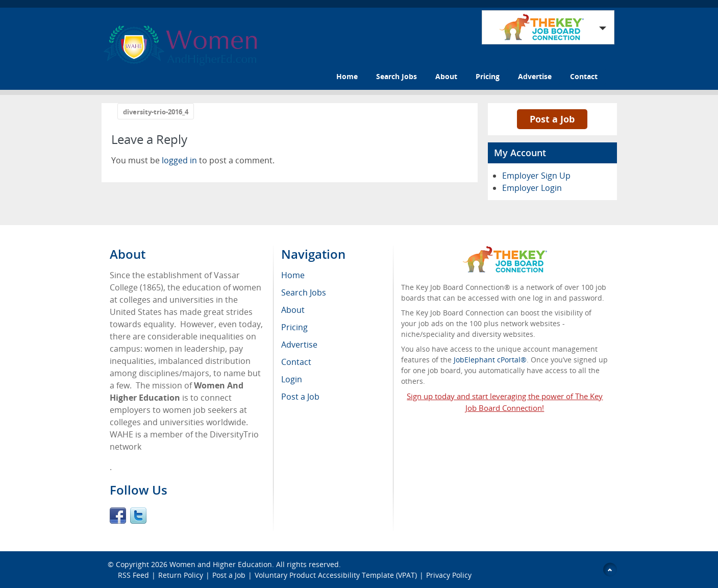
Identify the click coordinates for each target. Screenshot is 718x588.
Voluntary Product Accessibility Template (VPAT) (336, 575)
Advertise (535, 76)
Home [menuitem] (293, 275)
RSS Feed (133, 575)
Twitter (138, 516)
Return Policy (181, 575)
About (446, 76)
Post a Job (552, 119)
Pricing (488, 76)
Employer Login (532, 188)
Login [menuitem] (292, 379)
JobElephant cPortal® (490, 360)
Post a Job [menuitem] (300, 397)
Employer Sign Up (536, 176)
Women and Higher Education (221, 564)
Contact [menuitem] (296, 362)
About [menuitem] (293, 310)
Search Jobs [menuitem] (304, 292)
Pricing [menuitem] (294, 327)
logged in (179, 160)
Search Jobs (397, 76)
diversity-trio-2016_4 (156, 112)
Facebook (118, 516)
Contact (584, 76)
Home (347, 76)
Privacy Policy (450, 575)
